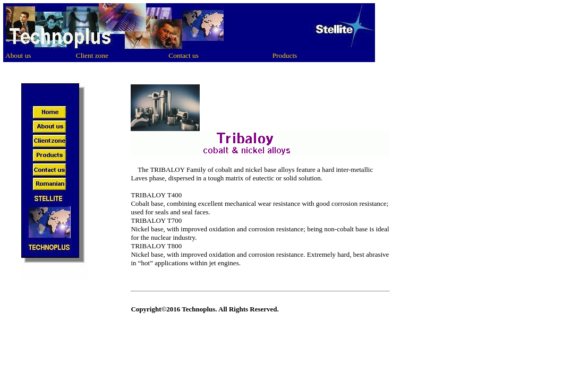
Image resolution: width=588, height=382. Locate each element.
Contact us (184, 55)
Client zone (92, 55)
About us (18, 55)
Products (285, 55)
